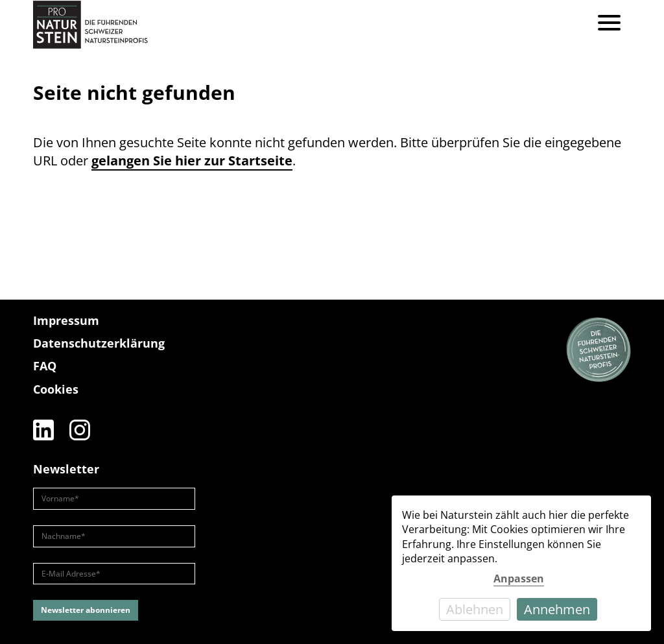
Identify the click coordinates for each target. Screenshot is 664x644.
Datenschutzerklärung (99, 343)
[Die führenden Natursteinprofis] (599, 350)
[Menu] (609, 24)
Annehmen (557, 609)
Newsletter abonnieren (86, 610)
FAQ (45, 366)
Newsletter (66, 469)
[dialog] (521, 563)
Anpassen (519, 578)
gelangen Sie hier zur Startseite (192, 161)
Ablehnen (475, 609)
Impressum (66, 320)
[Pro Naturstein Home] (90, 24)
